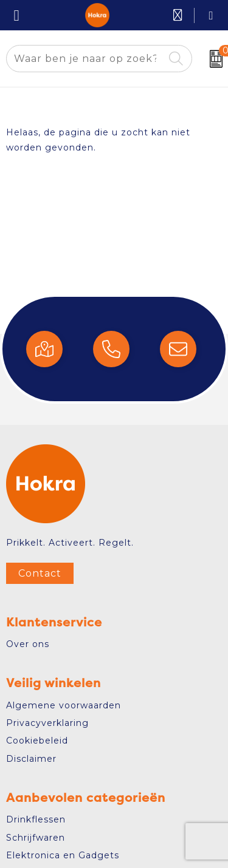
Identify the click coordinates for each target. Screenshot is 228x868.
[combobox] (85, 59)
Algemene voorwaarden (64, 705)
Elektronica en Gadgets (63, 855)
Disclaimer (31, 759)
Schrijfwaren (36, 838)
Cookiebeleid (37, 741)
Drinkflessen (36, 819)
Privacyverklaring (47, 723)
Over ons (28, 644)
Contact (40, 573)
